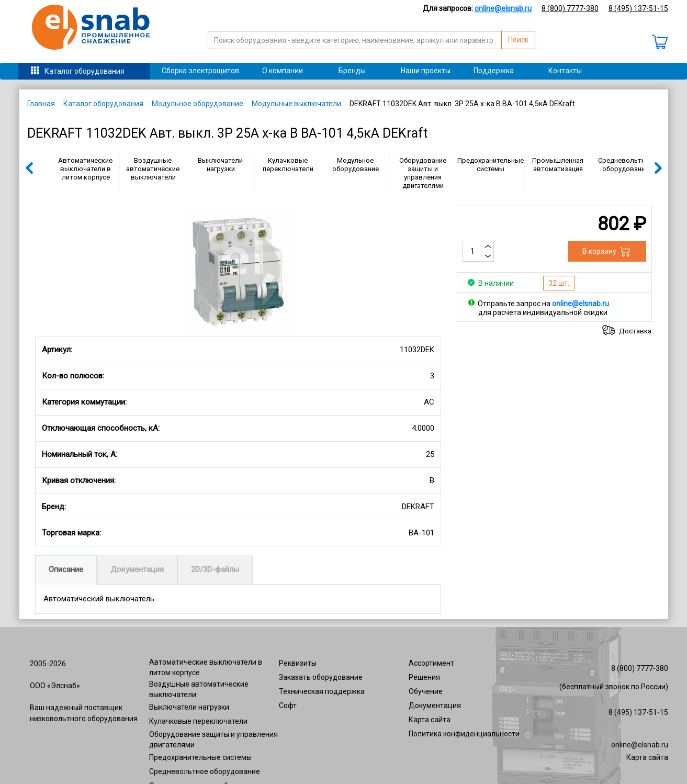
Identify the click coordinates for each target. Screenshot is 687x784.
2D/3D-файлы (215, 569)
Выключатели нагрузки (220, 165)
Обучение (426, 691)
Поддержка (494, 71)
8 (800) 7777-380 (570, 8)
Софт (288, 705)
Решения (424, 677)
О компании (283, 71)
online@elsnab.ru (640, 745)
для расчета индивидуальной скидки (543, 312)
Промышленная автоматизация (558, 165)
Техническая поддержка (322, 691)
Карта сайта (430, 720)
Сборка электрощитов (200, 71)
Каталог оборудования (85, 71)
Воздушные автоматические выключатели (153, 169)
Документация (137, 569)
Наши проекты (426, 71)
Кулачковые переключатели (288, 165)
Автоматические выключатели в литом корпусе (85, 169)
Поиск (518, 40)
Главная (41, 104)
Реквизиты (298, 663)
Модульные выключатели (296, 104)
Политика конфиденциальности (464, 734)
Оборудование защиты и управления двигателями (423, 173)
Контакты (565, 71)
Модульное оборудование (198, 104)
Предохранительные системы (491, 165)
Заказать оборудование (321, 677)
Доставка (635, 331)
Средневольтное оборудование (626, 165)
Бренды (352, 71)
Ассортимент (431, 663)
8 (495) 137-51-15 (638, 8)
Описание (66, 569)
